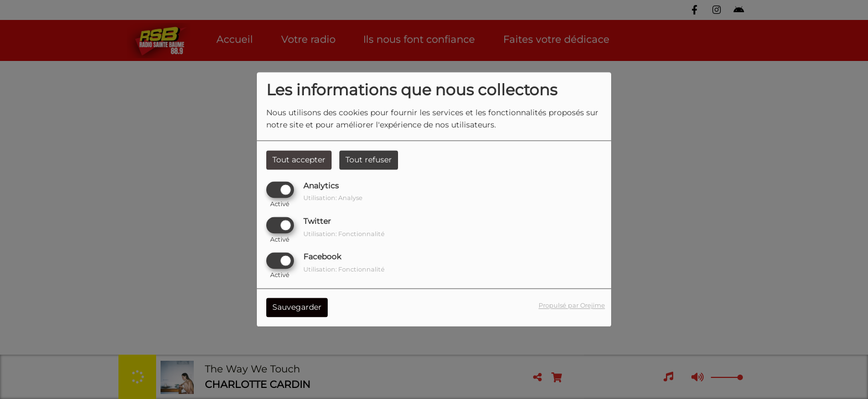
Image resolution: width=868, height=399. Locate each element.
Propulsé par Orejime (572, 306)
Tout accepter (299, 160)
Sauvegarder (297, 308)
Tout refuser (369, 160)
